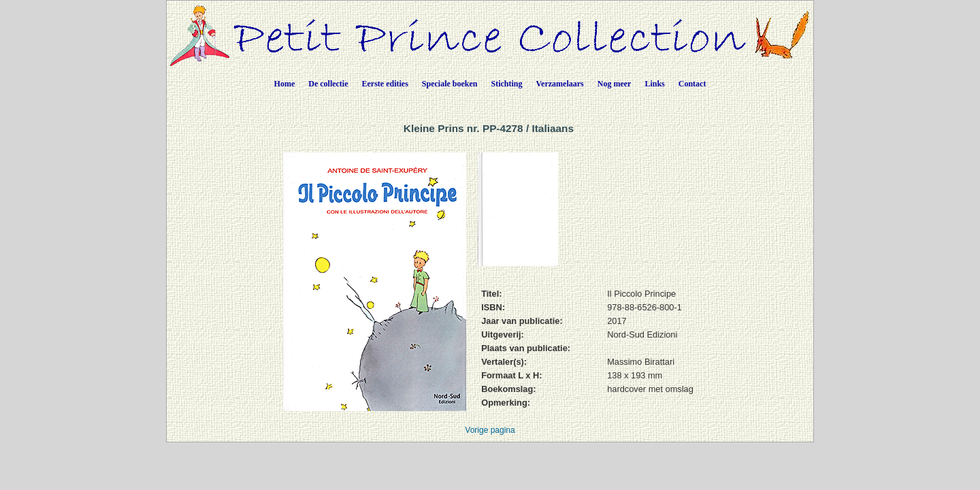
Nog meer (615, 84)
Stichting (507, 84)
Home (285, 84)
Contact (692, 84)
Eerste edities (385, 84)
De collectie (328, 84)
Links (654, 84)
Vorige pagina (490, 430)
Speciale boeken (450, 84)
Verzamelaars (560, 84)
